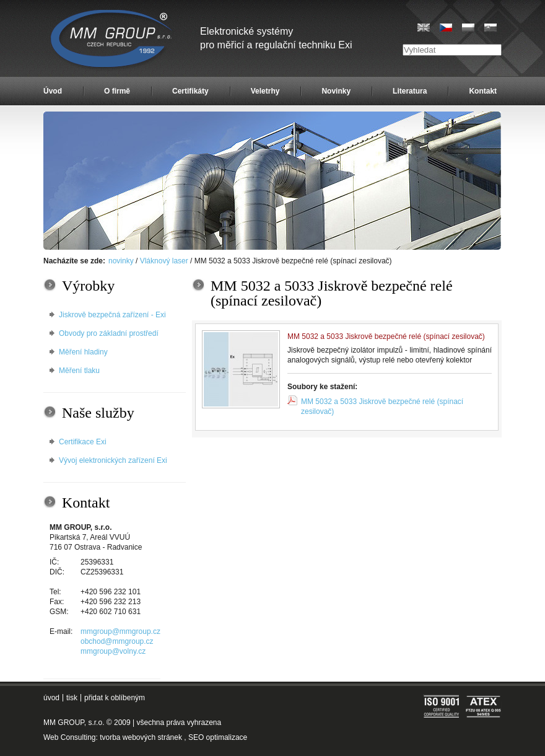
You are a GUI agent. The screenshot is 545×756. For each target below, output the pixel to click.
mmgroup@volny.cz (113, 651)
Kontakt (483, 91)
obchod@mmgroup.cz (117, 641)
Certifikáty (190, 91)
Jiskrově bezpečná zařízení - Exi (112, 315)
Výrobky (88, 286)
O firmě (117, 91)
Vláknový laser (164, 261)
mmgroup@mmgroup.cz (120, 631)
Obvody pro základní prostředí (109, 333)
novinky (121, 261)
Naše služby (98, 413)
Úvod (53, 91)
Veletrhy (265, 91)
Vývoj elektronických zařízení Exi (113, 460)
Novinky (336, 91)
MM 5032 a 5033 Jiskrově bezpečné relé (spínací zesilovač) (382, 407)
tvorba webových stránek (141, 737)
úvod (51, 698)
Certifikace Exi (83, 442)
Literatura (410, 91)
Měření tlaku (79, 371)
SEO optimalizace (218, 737)
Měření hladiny (83, 352)
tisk (72, 698)
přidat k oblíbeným (115, 698)
